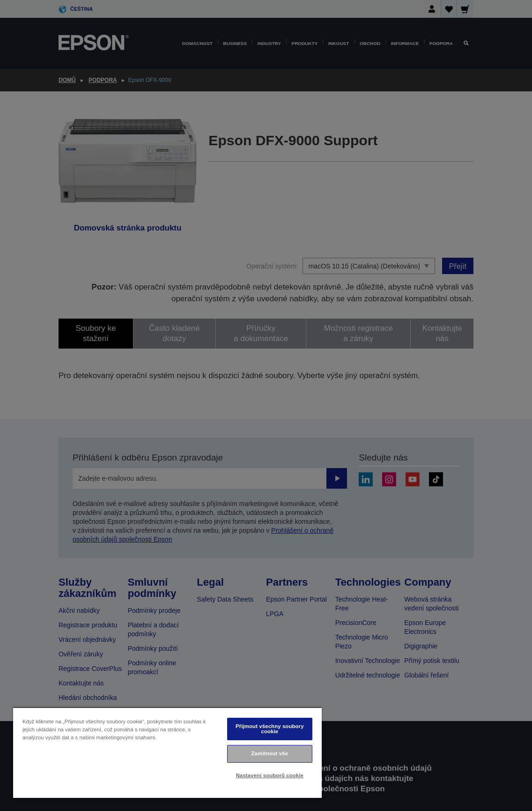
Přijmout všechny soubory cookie (270, 729)
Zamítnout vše (270, 753)
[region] (167, 753)
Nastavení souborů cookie (270, 775)
